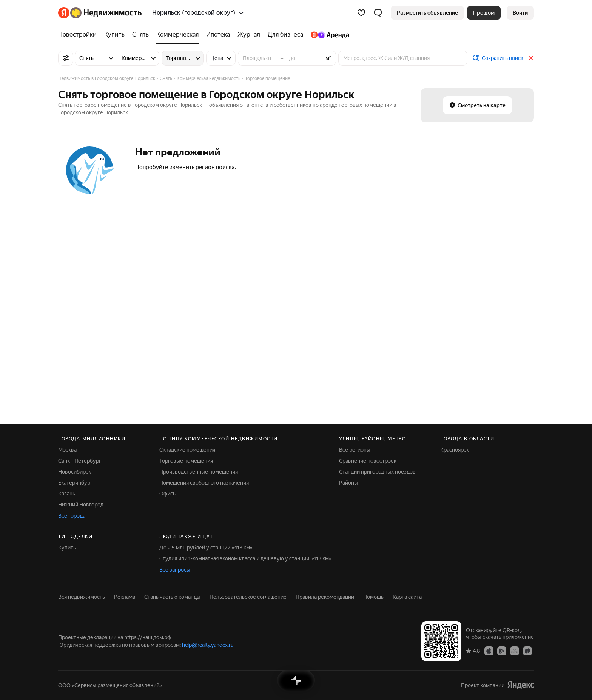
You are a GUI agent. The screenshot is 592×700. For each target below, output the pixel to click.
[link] (520, 13)
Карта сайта (407, 597)
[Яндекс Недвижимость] (106, 13)
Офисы (168, 494)
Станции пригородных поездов (377, 472)
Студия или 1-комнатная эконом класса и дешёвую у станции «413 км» (245, 558)
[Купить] (114, 35)
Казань (67, 494)
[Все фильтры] (66, 58)
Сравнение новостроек (368, 461)
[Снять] (140, 35)
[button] (378, 13)
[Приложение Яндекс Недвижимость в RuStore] (527, 651)
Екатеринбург (75, 483)
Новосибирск (75, 472)
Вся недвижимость (82, 597)
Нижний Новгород (81, 505)
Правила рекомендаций (325, 597)
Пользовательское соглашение (248, 597)
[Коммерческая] (177, 35)
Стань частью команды (172, 597)
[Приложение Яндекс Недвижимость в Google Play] (502, 651)
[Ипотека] (218, 35)
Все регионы (355, 450)
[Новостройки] (79, 35)
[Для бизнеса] (285, 35)
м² (328, 58)
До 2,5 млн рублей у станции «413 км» (206, 548)
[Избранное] (361, 13)
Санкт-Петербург (80, 461)
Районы (348, 483)
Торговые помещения (186, 461)
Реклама (125, 597)
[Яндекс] (64, 13)
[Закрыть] (531, 58)
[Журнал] (249, 35)
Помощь (373, 597)
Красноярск (455, 450)
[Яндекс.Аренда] (328, 35)
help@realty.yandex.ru (208, 645)
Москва (67, 450)
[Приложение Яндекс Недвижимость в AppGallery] (515, 651)
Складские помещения (187, 450)
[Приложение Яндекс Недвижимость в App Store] (489, 651)
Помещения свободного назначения (204, 483)
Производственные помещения (199, 472)
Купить (67, 548)
